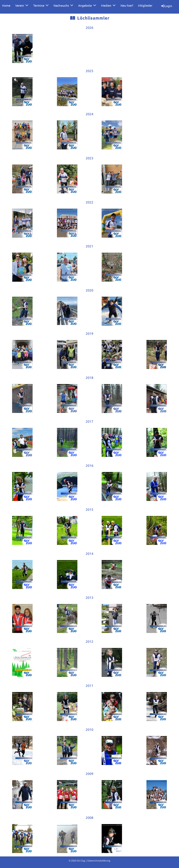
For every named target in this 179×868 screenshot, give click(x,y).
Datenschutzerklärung (99, 861)
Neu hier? (127, 5)
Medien (108, 5)
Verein (22, 5)
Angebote (87, 5)
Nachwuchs (63, 5)
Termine (41, 5)
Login (166, 6)
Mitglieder (145, 5)
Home (6, 5)
